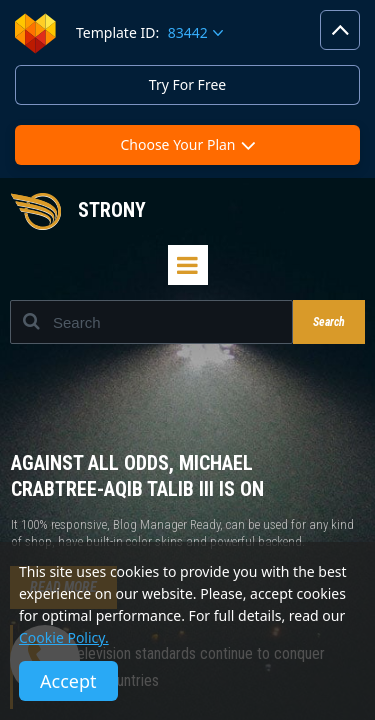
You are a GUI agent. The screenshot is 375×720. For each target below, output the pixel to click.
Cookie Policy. (64, 637)
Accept (68, 681)
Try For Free (187, 84)
